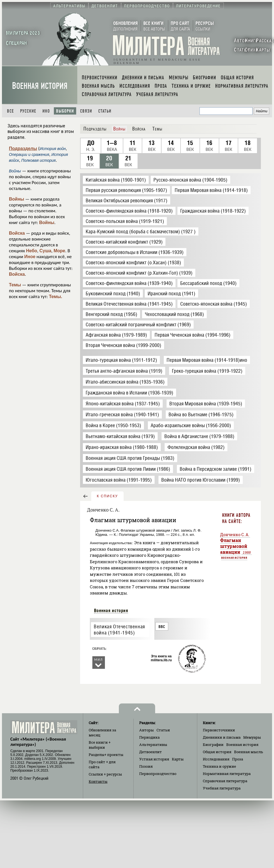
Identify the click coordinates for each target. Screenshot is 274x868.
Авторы (146, 730)
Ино (46, 111)
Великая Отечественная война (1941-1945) (119, 630)
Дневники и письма (222, 737)
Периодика (149, 737)
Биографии (213, 745)
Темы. (56, 297)
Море (59, 251)
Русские (28, 111)
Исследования (216, 759)
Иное (30, 257)
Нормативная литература (227, 774)
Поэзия (146, 766)
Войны (17, 199)
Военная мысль (249, 752)
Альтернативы (153, 745)
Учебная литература (222, 788)
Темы (15, 285)
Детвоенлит (151, 752)
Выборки (65, 111)
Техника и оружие (219, 766)
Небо (32, 251)
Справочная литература (225, 781)
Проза (238, 759)
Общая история (217, 752)
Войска (17, 233)
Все (10, 111)
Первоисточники (219, 730)
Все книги (100, 745)
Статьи (105, 111)
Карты (178, 759)
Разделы (106, 755)
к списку (107, 496)
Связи (86, 111)
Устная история (154, 759)
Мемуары (252, 737)
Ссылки (105, 774)
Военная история (40, 86)
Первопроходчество (158, 774)
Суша (45, 251)
